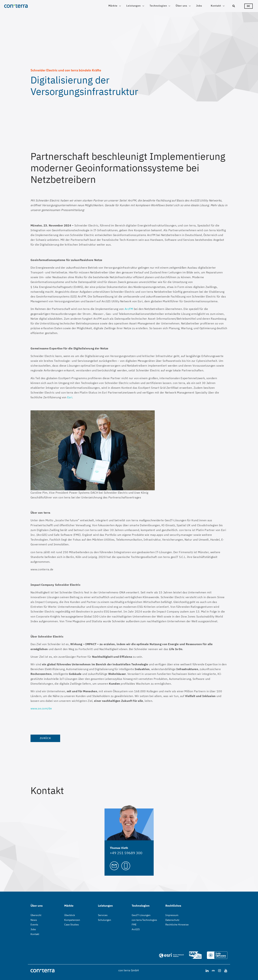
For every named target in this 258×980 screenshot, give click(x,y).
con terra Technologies (144, 920)
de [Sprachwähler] (249, 6)
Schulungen (105, 920)
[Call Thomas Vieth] (126, 866)
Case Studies (72, 925)
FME (134, 925)
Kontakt (216, 6)
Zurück (45, 738)
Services (103, 915)
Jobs (199, 6)
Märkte (113, 6)
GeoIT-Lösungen (141, 915)
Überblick (70, 915)
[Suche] (234, 6)
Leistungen (134, 6)
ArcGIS (136, 929)
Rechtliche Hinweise (177, 925)
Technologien (158, 6)
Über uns (181, 6)
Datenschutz (172, 920)
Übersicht (36, 915)
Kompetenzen (72, 920)
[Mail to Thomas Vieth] (114, 866)
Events (34, 925)
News (34, 920)
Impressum (172, 915)
